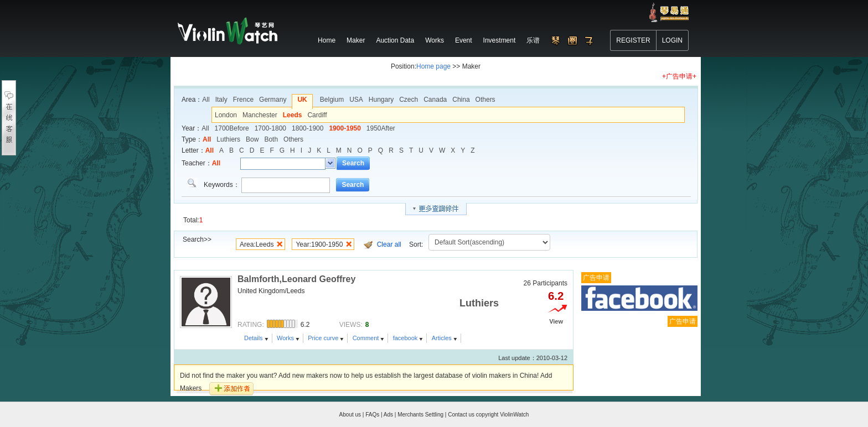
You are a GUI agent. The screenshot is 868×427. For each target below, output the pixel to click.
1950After (381, 128)
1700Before (232, 128)
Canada (435, 100)
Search (353, 163)
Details (254, 338)
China (461, 100)
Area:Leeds (257, 244)
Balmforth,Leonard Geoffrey (296, 279)
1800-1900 (308, 128)
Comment (366, 338)
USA (356, 100)
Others (485, 100)
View (556, 321)
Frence (243, 100)
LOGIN (672, 40)
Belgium (332, 100)
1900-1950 (345, 128)
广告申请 (596, 278)
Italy (221, 100)
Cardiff (317, 115)
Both (271, 139)
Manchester (260, 115)
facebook (405, 338)
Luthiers (228, 139)
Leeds (293, 115)
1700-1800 (270, 128)
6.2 (556, 296)
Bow (252, 139)
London (226, 115)
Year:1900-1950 (319, 244)
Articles (442, 338)
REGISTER (633, 40)
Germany (273, 100)
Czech (409, 100)
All (206, 100)
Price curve (323, 338)
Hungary (381, 100)
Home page (433, 66)
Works (285, 338)
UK (302, 100)
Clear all (389, 244)
